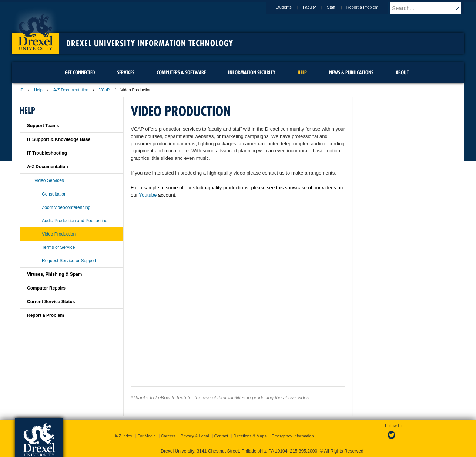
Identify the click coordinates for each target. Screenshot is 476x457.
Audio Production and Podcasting (75, 221)
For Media (147, 436)
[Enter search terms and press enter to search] (430, 8)
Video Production (59, 234)
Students (290, 7)
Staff (338, 7)
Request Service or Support (69, 261)
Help (38, 90)
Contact (221, 436)
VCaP (105, 90)
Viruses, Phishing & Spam (55, 274)
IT (21, 90)
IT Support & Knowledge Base (59, 139)
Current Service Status (51, 302)
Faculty (316, 7)
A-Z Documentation (71, 90)
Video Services (49, 180)
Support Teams (43, 126)
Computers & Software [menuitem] (181, 72)
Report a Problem (369, 7)
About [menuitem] (402, 72)
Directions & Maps (250, 436)
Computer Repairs (46, 288)
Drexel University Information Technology (150, 43)
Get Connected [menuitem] (80, 72)
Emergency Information (293, 436)
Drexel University (36, 30)
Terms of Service (58, 247)
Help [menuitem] (302, 72)
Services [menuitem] (126, 72)
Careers (168, 436)
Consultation (54, 194)
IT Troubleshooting (47, 153)
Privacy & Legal (195, 436)
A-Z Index (123, 436)
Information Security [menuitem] (252, 72)
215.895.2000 (304, 451)
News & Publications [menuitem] (351, 72)
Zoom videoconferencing (66, 207)
